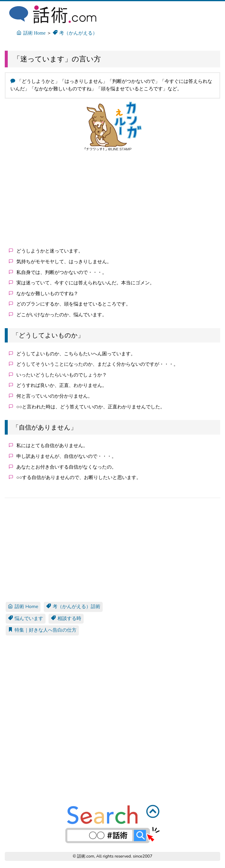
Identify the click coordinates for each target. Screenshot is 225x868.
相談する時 (66, 619)
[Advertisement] (112, 199)
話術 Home (23, 607)
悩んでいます (26, 619)
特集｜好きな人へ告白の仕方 (42, 630)
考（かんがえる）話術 (73, 607)
